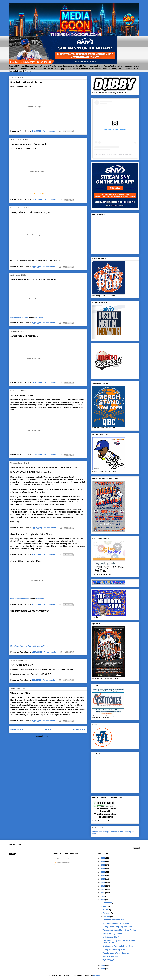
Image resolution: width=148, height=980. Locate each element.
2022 (103, 872)
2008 (103, 969)
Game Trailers (39, 317)
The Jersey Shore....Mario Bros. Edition (33, 279)
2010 (103, 900)
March (106, 910)
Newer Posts (17, 729)
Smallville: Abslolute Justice (27, 82)
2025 (103, 862)
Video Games (34, 194)
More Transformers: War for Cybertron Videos (30, 646)
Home (48, 729)
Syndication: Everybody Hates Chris (31, 534)
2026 (103, 858)
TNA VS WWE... (20, 693)
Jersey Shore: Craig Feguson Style (30, 212)
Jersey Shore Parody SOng (26, 561)
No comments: (49, 131)
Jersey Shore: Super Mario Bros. (19, 317)
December (108, 903)
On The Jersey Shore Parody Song (20, 599)
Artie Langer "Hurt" (23, 395)
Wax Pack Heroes (101, 155)
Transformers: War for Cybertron (30, 611)
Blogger (97, 975)
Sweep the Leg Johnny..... (25, 336)
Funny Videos (40, 599)
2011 (103, 896)
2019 (103, 882)
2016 (103, 893)
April (105, 906)
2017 (103, 889)
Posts (58, 859)
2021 (103, 875)
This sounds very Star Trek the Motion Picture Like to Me (44, 467)
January (107, 917)
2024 (103, 865)
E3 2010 (42, 194)
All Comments (62, 863)
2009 (103, 965)
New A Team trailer (22, 665)
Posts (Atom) (54, 736)
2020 (103, 879)
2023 (103, 869)
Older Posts (79, 729)
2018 (103, 886)
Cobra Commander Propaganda (29, 144)
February (107, 913)
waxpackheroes (115, 155)
